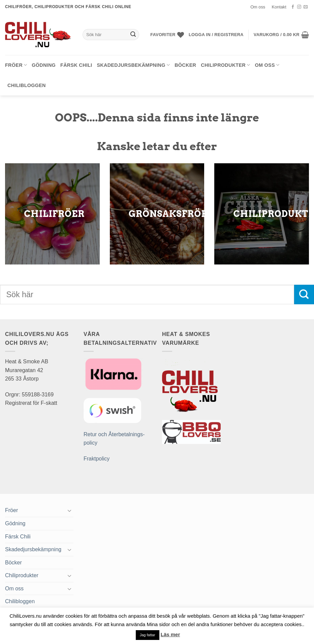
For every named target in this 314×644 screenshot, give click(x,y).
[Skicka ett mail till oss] (306, 7)
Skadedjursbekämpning (133, 65)
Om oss (258, 7)
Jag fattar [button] (148, 635)
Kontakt (279, 7)
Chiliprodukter (225, 65)
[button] (216, 35)
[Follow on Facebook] (293, 7)
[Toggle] (69, 510)
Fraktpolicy (97, 459)
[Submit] (133, 35)
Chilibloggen (27, 85)
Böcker (185, 65)
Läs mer (170, 634)
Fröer (16, 65)
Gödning (44, 65)
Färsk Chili (76, 65)
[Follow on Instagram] (299, 7)
